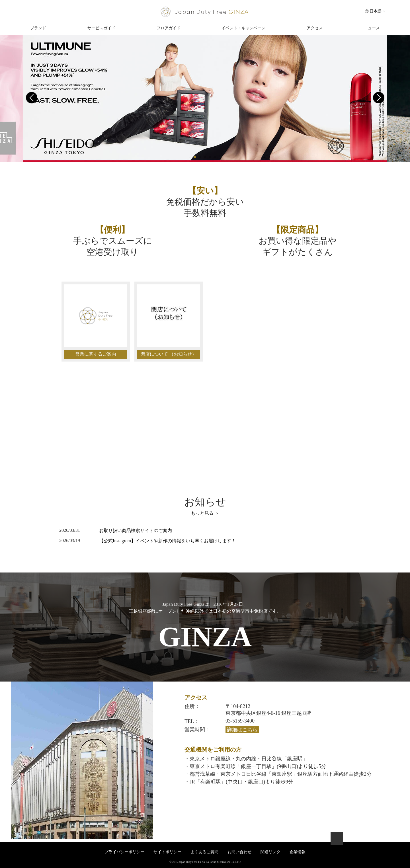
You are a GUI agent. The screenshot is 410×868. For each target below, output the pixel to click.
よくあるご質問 (204, 852)
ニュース (372, 28)
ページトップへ (337, 838)
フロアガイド (169, 28)
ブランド (38, 28)
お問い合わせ (53, 452)
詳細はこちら (242, 730)
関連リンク (270, 852)
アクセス (315, 28)
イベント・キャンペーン (243, 28)
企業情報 (298, 852)
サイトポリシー (167, 852)
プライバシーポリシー (124, 852)
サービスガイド (101, 28)
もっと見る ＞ (205, 513)
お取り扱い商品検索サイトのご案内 (136, 531)
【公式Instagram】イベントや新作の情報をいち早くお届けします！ (167, 541)
